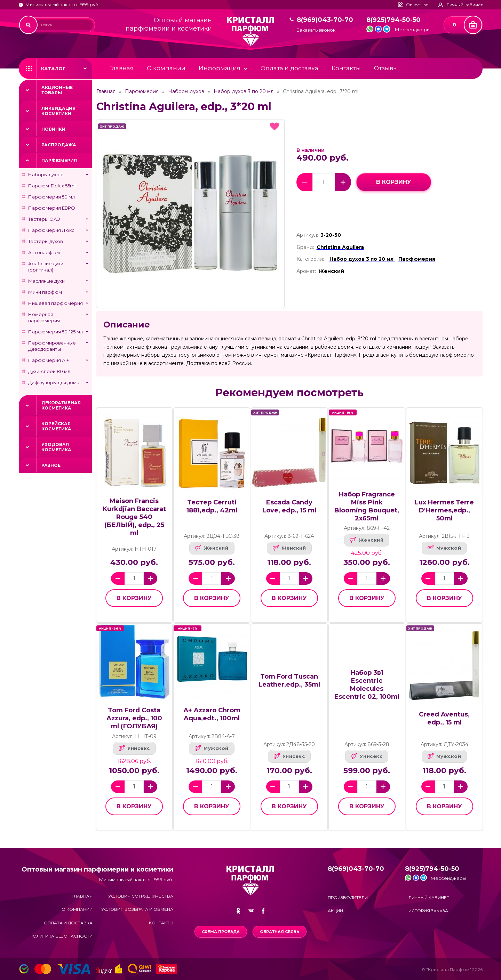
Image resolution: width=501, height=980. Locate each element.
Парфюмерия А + (49, 360)
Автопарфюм (44, 252)
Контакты (346, 68)
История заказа (428, 911)
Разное (51, 465)
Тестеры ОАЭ (44, 219)
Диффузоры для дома (54, 382)
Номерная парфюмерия (44, 317)
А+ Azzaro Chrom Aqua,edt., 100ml (212, 714)
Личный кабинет (429, 897)
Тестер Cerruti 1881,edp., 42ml (212, 506)
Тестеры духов (46, 241)
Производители (348, 897)
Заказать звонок (316, 30)
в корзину (394, 182)
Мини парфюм (45, 292)
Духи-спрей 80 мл (49, 371)
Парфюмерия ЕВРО (52, 208)
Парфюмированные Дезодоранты (52, 346)
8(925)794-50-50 (393, 20)
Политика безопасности (61, 936)
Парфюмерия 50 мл (51, 197)
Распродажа (59, 145)
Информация (220, 68)
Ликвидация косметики (58, 111)
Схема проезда (221, 932)
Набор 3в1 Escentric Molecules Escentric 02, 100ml (367, 685)
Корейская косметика (56, 426)
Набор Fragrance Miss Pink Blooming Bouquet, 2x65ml (367, 506)
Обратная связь (280, 932)
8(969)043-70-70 (325, 20)
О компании (166, 68)
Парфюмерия (59, 160)
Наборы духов (45, 175)
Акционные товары (57, 90)
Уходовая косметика (56, 447)
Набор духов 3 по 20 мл (244, 91)
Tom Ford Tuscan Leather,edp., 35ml (289, 681)
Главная (121, 68)
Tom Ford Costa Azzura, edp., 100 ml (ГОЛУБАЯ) (134, 718)
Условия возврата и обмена (137, 909)
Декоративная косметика (61, 405)
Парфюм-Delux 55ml (52, 186)
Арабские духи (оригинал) (46, 267)
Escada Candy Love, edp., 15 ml (289, 506)
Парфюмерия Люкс (51, 230)
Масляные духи (46, 281)
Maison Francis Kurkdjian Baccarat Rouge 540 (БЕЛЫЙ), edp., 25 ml (134, 517)
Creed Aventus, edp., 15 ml (444, 718)
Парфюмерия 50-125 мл (55, 332)
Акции (335, 911)
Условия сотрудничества (141, 896)
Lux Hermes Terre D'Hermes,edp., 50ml (444, 510)
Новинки (53, 129)
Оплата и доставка (289, 68)
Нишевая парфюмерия (55, 303)
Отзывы (386, 68)
